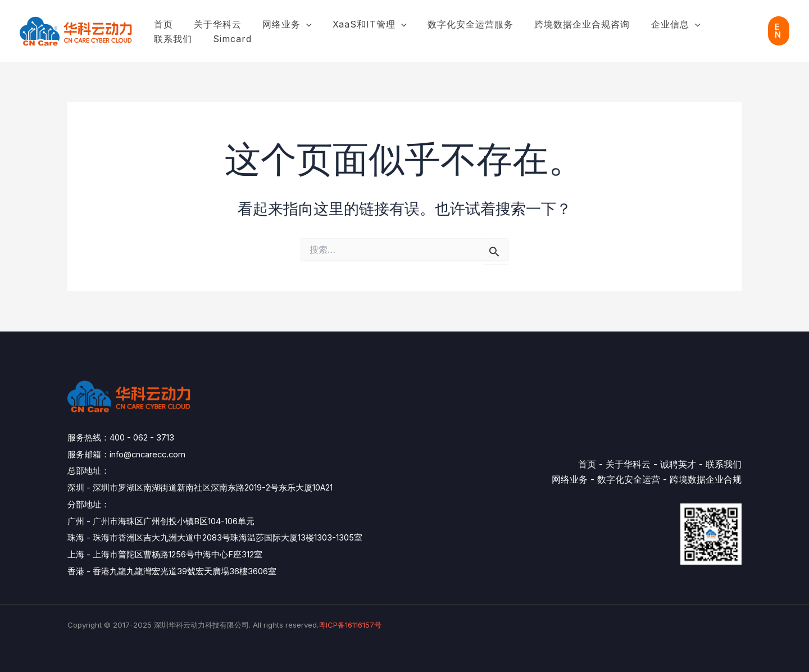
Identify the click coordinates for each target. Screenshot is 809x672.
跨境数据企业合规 (706, 479)
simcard (172, 39)
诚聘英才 (678, 464)
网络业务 (280, 25)
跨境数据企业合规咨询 (566, 24)
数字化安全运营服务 (457, 24)
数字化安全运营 (629, 479)
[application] (299, 25)
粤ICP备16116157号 (350, 625)
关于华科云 (213, 24)
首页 (162, 24)
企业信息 (656, 25)
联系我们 (718, 24)
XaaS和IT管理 (360, 25)
